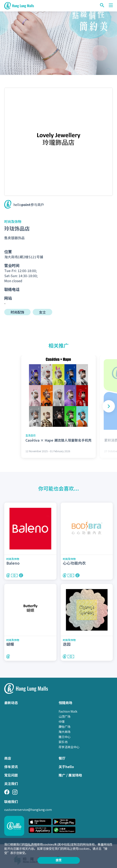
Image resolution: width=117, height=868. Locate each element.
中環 (62, 721)
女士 (42, 312)
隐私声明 (31, 844)
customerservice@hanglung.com (28, 810)
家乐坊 (63, 742)
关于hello (66, 767)
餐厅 (62, 758)
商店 (8, 758)
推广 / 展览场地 (70, 775)
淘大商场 (65, 732)
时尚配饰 (17, 312)
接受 (59, 860)
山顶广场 (65, 716)
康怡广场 (65, 727)
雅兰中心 (65, 737)
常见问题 (11, 775)
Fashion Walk (68, 711)
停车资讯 (11, 767)
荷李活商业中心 (69, 747)
